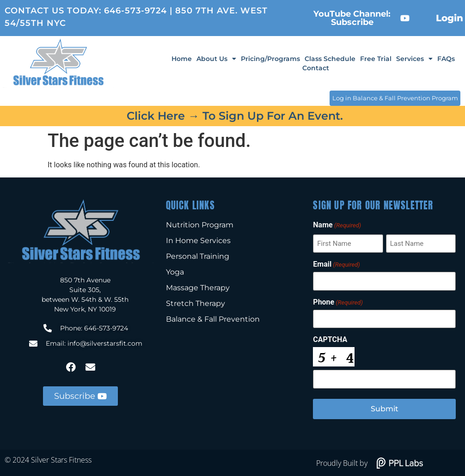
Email (336, 264)
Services (414, 59)
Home (182, 59)
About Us (216, 59)
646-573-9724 (135, 11)
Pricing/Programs (270, 59)
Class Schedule (330, 59)
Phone (338, 302)
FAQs (446, 59)
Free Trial (376, 59)
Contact (316, 68)
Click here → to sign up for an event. (235, 116)
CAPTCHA (330, 339)
